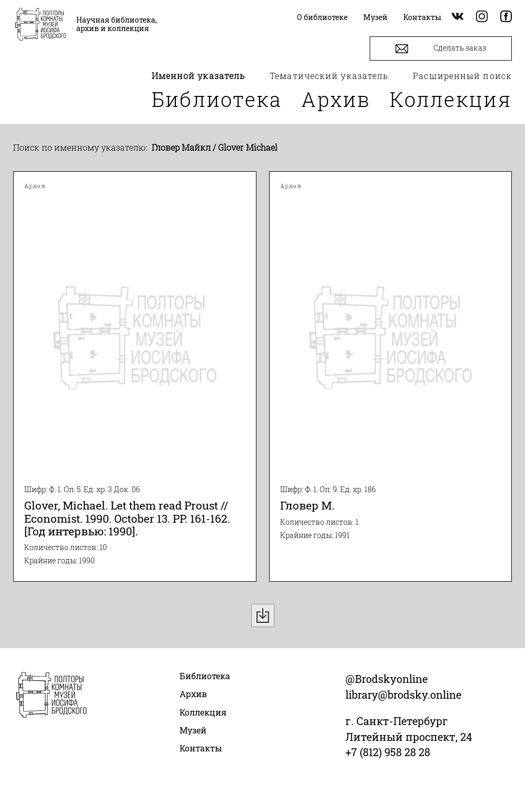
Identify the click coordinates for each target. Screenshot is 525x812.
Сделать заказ (441, 49)
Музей (193, 730)
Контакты (201, 748)
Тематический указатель (329, 76)
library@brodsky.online (403, 694)
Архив (336, 99)
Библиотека (217, 99)
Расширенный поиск (462, 76)
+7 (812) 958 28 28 (388, 752)
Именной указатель (199, 76)
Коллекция (451, 99)
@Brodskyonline (387, 679)
